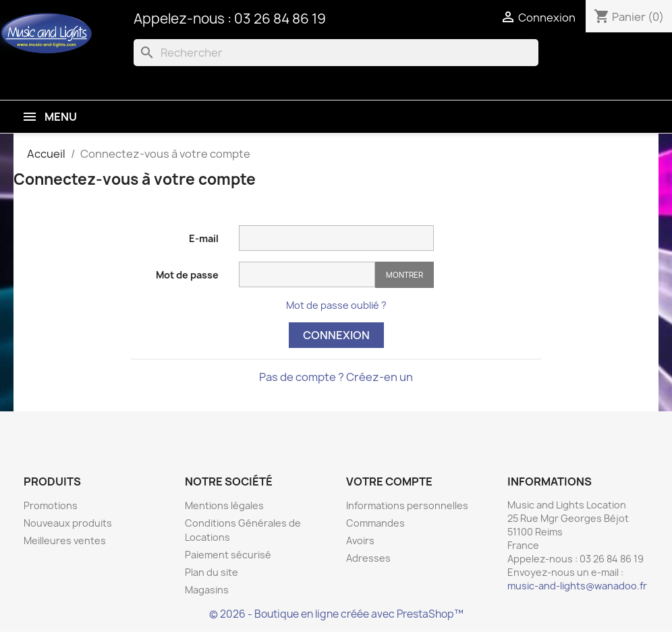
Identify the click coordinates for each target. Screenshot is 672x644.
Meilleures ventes (65, 540)
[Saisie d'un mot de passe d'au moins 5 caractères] (307, 274)
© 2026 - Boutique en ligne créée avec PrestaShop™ (336, 614)
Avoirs (360, 540)
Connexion (336, 335)
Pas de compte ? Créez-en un (336, 377)
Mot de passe (187, 275)
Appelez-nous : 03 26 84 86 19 (230, 19)
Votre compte (389, 481)
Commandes (375, 523)
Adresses (368, 558)
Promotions (51, 505)
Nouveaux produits (68, 523)
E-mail (204, 238)
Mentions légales (224, 505)
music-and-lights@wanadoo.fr (577, 586)
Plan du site (212, 572)
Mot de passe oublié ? (336, 305)
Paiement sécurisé (228, 555)
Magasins (207, 590)
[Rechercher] (336, 53)
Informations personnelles (407, 505)
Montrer (404, 275)
